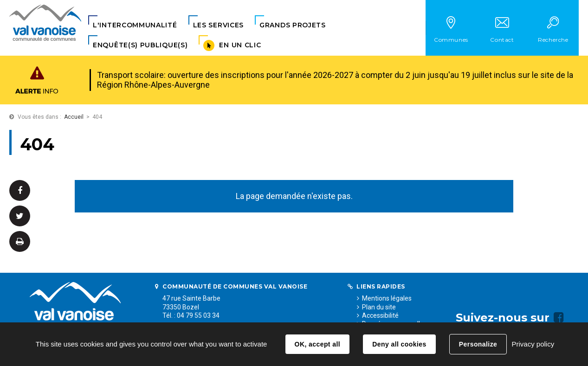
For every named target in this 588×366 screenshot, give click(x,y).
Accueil (74, 117)
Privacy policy (533, 344)
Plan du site (379, 307)
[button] (135, 25)
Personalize (478, 344)
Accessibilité (380, 315)
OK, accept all (317, 344)
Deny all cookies (399, 344)
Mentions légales (387, 298)
